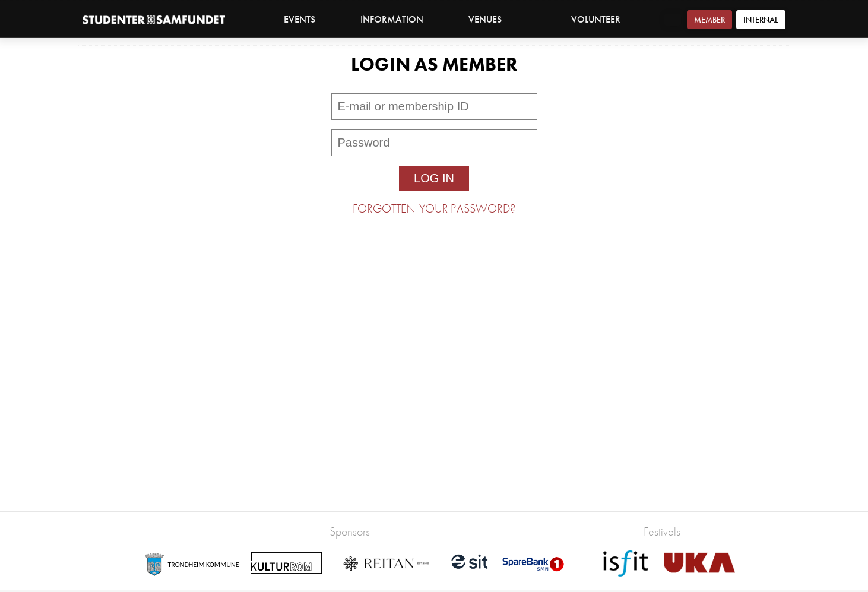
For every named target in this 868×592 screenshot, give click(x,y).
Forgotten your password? (434, 208)
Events (300, 19)
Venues (491, 19)
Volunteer (596, 19)
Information (398, 19)
